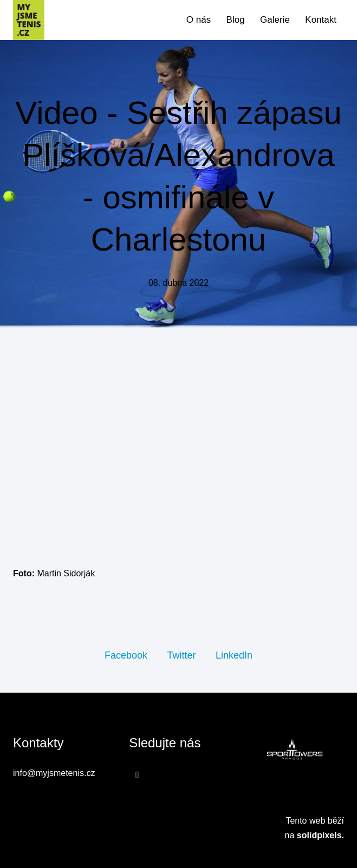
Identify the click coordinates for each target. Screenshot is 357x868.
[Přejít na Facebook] (137, 774)
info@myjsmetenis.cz (54, 773)
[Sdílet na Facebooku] (126, 655)
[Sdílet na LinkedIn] (234, 655)
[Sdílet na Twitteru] (181, 655)
